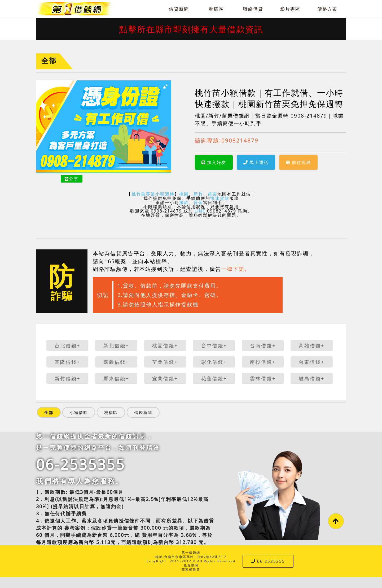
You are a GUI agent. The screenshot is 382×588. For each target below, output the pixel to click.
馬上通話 (256, 162)
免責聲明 (191, 565)
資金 (198, 202)
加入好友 (214, 162)
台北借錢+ (67, 345)
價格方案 (327, 9)
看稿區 (216, 9)
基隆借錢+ (67, 362)
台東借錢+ (312, 362)
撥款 (184, 202)
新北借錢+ (116, 345)
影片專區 (290, 9)
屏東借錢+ (116, 378)
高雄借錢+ (312, 345)
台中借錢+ (214, 345)
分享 (72, 179)
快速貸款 (220, 198)
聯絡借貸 (253, 9)
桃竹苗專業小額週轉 (153, 194)
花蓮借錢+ (214, 378)
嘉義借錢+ (116, 362)
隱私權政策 (191, 570)
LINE (200, 211)
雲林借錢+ (263, 378)
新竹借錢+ (67, 378)
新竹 (198, 194)
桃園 (184, 194)
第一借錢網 (191, 553)
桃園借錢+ (165, 345)
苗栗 (213, 194)
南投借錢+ (263, 362)
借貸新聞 (179, 9)
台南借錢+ (263, 345)
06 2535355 (268, 561)
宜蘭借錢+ (165, 378)
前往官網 (298, 162)
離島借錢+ (312, 378)
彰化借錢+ (214, 362)
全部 (49, 61)
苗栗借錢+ (165, 362)
